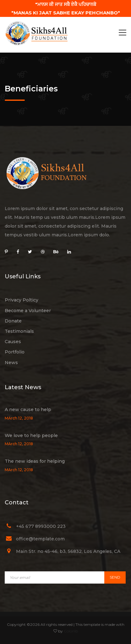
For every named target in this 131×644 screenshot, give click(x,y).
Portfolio (15, 352)
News (11, 363)
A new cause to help (28, 410)
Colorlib (71, 631)
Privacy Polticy (22, 300)
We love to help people (31, 435)
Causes (13, 342)
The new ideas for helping (35, 461)
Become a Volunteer (28, 311)
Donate (13, 321)
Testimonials (19, 331)
